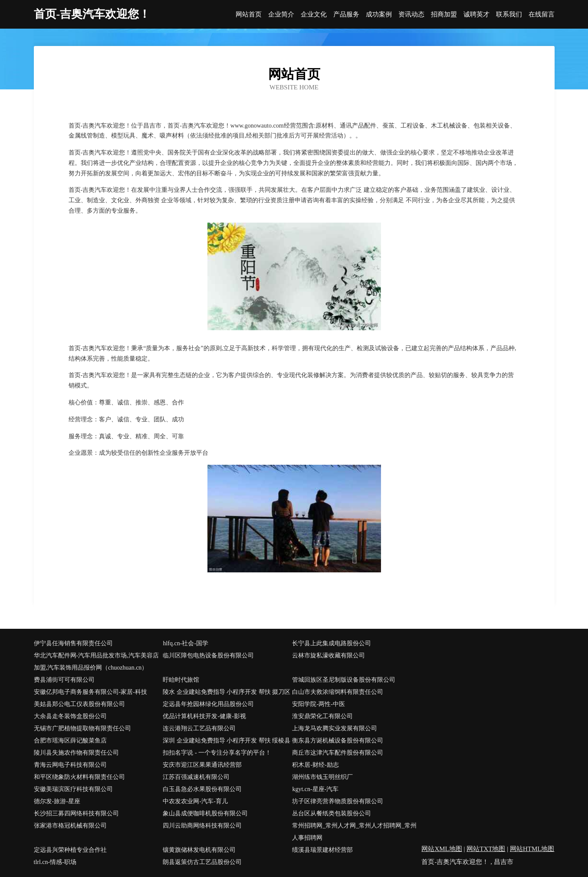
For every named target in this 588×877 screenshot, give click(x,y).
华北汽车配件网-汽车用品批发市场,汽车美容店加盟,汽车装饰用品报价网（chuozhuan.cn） (96, 662)
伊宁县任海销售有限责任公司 (73, 643)
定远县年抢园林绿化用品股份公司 (208, 704)
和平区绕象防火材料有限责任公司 (79, 777)
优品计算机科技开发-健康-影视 (204, 716)
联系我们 (509, 15)
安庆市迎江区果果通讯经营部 (202, 765)
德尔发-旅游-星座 (57, 801)
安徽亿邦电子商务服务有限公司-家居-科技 (90, 692)
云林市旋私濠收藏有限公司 (328, 655)
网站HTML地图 (532, 849)
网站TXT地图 (486, 849)
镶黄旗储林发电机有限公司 (199, 850)
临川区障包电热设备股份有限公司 (208, 655)
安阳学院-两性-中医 (318, 704)
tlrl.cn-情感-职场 (55, 862)
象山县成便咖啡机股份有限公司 (205, 813)
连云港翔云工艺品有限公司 (199, 728)
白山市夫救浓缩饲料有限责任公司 (338, 692)
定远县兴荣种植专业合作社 (70, 850)
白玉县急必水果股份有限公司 (202, 789)
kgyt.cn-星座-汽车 (315, 789)
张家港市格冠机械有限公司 (70, 826)
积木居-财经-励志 (315, 765)
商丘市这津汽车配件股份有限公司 (338, 753)
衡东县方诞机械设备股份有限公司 (338, 741)
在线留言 (542, 15)
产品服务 (346, 15)
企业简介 (281, 15)
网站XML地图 (442, 849)
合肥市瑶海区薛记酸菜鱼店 (70, 741)
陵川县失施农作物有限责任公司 (76, 753)
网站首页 (249, 15)
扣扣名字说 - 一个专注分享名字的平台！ (217, 753)
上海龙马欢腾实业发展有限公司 (335, 728)
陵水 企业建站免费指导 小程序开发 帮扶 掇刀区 (227, 692)
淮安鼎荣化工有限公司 (322, 716)
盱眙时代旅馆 (181, 680)
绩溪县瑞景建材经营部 (322, 850)
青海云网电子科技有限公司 (70, 765)
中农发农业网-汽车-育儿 (195, 801)
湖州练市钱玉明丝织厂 (322, 777)
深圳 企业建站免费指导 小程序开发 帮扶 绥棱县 (227, 741)
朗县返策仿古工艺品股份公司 (202, 862)
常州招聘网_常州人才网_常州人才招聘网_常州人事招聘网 (354, 832)
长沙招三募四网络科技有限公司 (76, 813)
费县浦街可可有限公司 (64, 680)
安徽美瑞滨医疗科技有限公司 (73, 789)
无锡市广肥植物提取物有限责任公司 (82, 728)
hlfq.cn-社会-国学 (186, 643)
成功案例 (379, 15)
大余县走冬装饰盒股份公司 (70, 716)
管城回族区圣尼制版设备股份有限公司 (344, 680)
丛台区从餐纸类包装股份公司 (332, 813)
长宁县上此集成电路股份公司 (332, 643)
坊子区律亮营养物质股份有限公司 (338, 801)
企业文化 (314, 15)
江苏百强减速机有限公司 (196, 777)
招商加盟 (444, 15)
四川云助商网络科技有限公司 (202, 826)
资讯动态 (411, 15)
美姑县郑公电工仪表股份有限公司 (79, 704)
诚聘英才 (476, 15)
